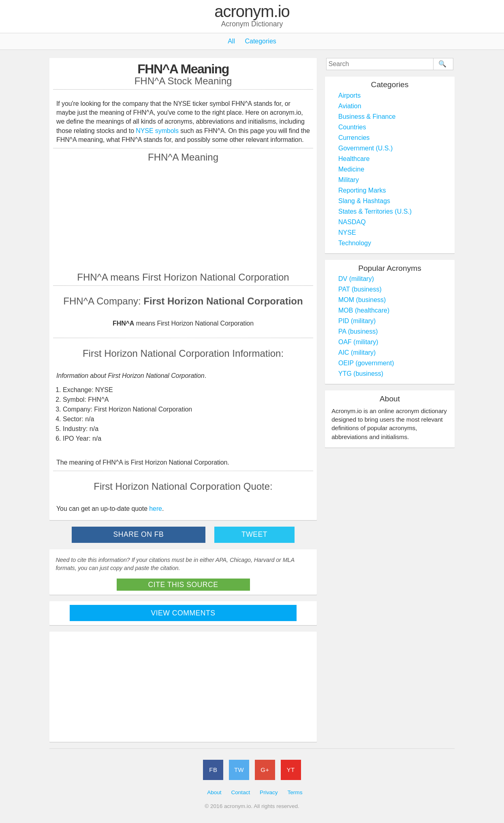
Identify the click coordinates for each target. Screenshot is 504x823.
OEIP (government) (366, 363)
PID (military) (357, 321)
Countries (352, 127)
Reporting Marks (362, 190)
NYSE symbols (158, 131)
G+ (265, 770)
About (214, 792)
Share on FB (139, 534)
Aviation (350, 106)
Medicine (351, 169)
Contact (240, 792)
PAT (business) (360, 289)
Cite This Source (183, 585)
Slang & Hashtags (364, 201)
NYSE (347, 233)
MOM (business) (362, 300)
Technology (355, 243)
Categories (260, 41)
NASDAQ (352, 222)
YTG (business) (361, 374)
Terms (295, 792)
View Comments (183, 613)
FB (213, 770)
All (231, 41)
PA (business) (358, 331)
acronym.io (252, 12)
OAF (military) (358, 342)
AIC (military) (357, 353)
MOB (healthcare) (364, 310)
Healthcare (354, 159)
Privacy (269, 792)
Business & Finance (367, 117)
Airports (349, 95)
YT (291, 770)
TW (239, 770)
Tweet (254, 534)
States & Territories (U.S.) (375, 211)
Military (349, 180)
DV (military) (356, 279)
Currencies (354, 138)
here (156, 509)
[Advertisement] (183, 217)
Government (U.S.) (365, 148)
